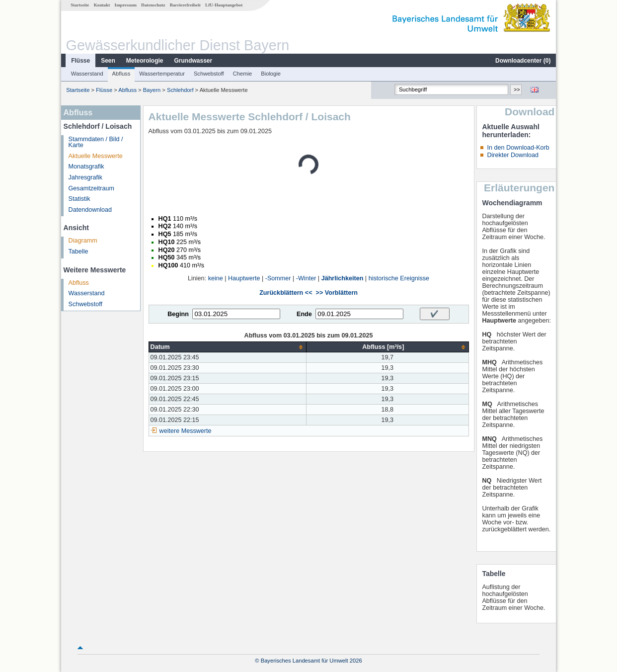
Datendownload (90, 210)
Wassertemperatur (162, 74)
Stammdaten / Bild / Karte (96, 142)
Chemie (243, 74)
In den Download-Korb (518, 148)
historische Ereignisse (399, 278)
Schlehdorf (180, 90)
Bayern (152, 90)
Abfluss (121, 74)
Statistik (79, 199)
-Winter (306, 278)
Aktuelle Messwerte (96, 156)
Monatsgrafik (86, 167)
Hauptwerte (244, 278)
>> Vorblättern (337, 293)
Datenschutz (153, 5)
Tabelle (78, 252)
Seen (108, 61)
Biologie (271, 74)
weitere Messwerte (186, 431)
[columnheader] (228, 347)
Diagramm (83, 241)
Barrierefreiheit (185, 5)
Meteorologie (145, 61)
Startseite (80, 5)
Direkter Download (513, 155)
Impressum (126, 5)
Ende (304, 314)
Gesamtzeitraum (91, 188)
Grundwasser (193, 61)
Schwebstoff (209, 74)
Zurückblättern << (286, 293)
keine (216, 278)
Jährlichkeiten (343, 278)
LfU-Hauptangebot (224, 5)
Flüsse (80, 61)
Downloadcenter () (523, 61)
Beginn (178, 314)
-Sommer (278, 278)
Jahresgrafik (86, 177)
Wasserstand (87, 74)
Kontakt (102, 5)
